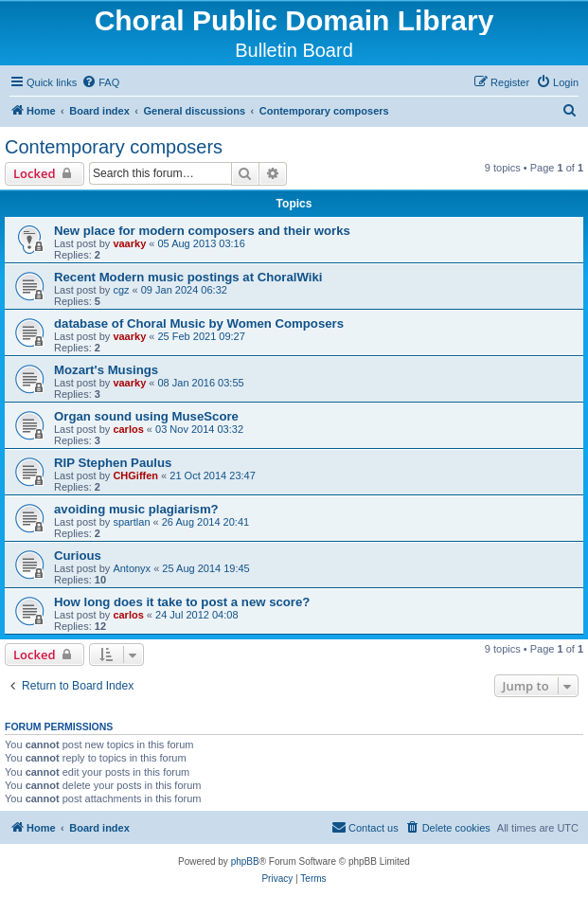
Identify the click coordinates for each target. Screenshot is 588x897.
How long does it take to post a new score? (182, 602)
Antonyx (132, 568)
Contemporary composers (114, 147)
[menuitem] (100, 82)
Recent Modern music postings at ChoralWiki (188, 277)
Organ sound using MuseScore (146, 416)
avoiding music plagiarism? (136, 509)
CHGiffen (135, 475)
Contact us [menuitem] (365, 827)
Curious (78, 556)
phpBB (245, 861)
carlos (128, 429)
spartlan (131, 522)
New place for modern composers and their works (202, 231)
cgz (121, 290)
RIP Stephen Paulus (113, 463)
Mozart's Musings (106, 370)
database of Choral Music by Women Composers (199, 323)
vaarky (129, 243)
